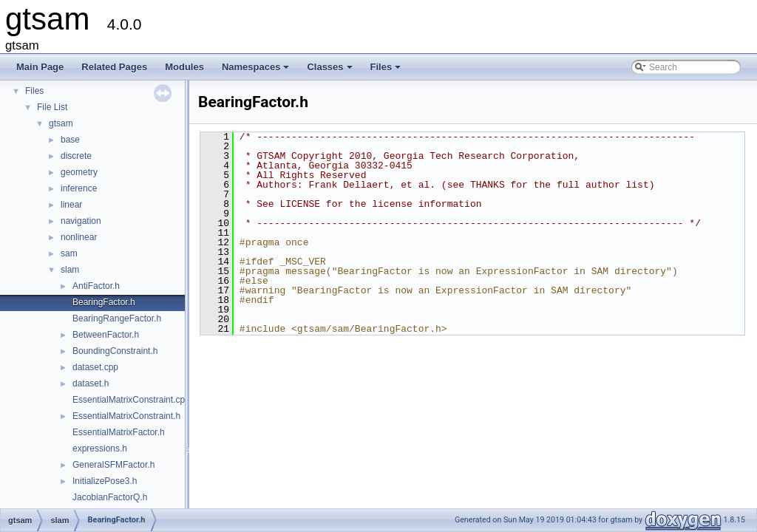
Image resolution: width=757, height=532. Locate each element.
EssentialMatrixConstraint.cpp (131, 400)
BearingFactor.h (104, 302)
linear (71, 205)
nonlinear (79, 237)
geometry (79, 172)
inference (79, 188)
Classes (330, 71)
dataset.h (91, 383)
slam (70, 270)
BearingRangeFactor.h (117, 318)
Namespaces (257, 71)
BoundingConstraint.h (115, 351)
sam (69, 253)
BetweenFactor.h (106, 335)
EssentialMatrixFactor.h (119, 432)
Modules (184, 67)
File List (52, 107)
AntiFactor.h (96, 286)
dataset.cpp (95, 367)
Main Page (40, 67)
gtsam (61, 123)
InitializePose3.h (105, 481)
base (70, 140)
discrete (76, 156)
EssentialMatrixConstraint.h (126, 416)
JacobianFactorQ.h (110, 497)
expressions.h (100, 449)
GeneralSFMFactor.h (113, 465)
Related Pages (114, 67)
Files (387, 71)
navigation (81, 221)
